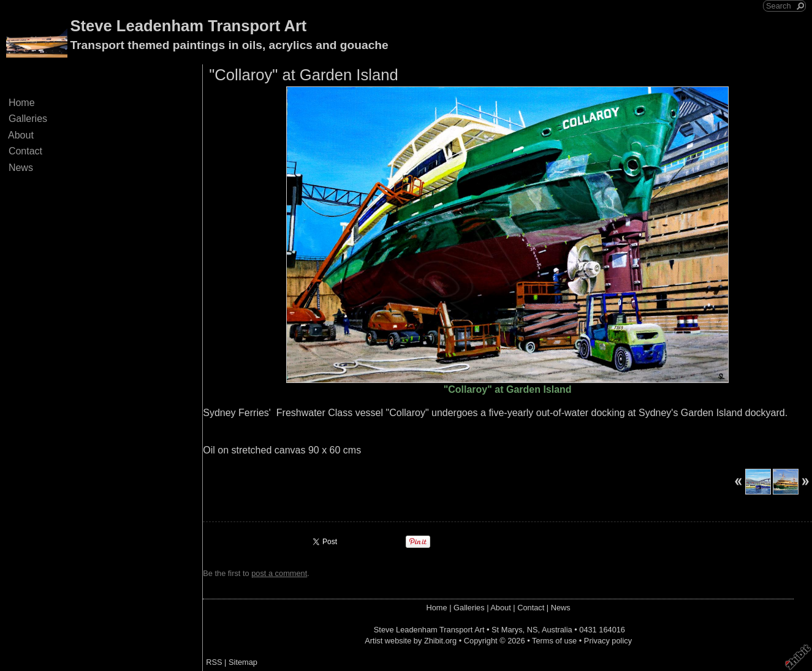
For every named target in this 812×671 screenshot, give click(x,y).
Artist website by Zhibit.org (411, 641)
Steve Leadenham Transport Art (188, 26)
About (21, 135)
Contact (25, 151)
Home (21, 103)
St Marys (507, 630)
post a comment (279, 573)
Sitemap (243, 662)
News (21, 168)
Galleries (28, 119)
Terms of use (554, 641)
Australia (557, 630)
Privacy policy (608, 641)
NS (533, 630)
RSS (214, 662)
